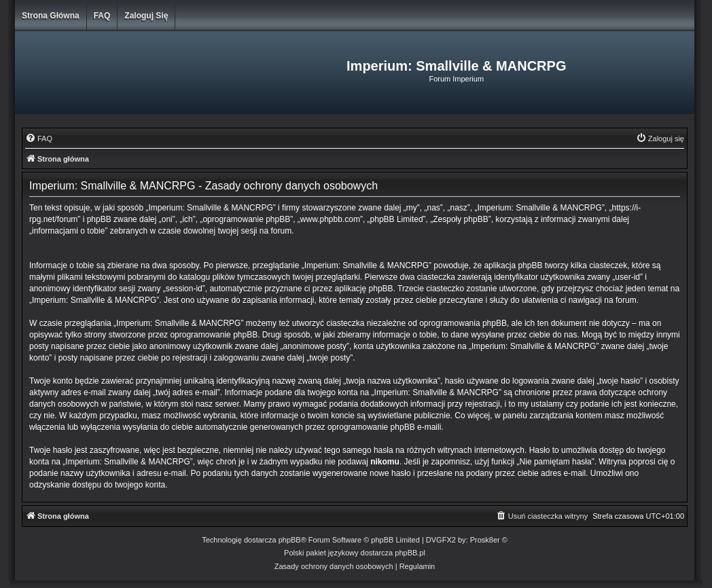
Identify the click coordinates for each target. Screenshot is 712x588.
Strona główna (51, 16)
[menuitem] (39, 139)
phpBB (290, 540)
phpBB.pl (410, 553)
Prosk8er (485, 540)
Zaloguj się (146, 16)
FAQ (102, 16)
